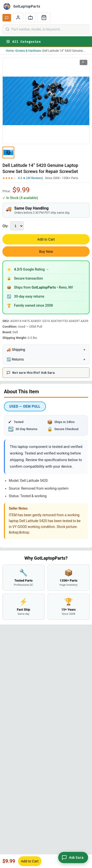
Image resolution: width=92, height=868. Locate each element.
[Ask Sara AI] (7, 18)
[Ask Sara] (73, 858)
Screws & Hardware (28, 51)
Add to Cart (46, 239)
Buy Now (46, 252)
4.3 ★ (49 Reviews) (30, 178)
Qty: (5, 226)
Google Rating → (32, 269)
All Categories (23, 41)
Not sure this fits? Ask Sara (31, 373)
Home (10, 51)
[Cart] (44, 18)
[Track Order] (30, 18)
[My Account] (18, 18)
